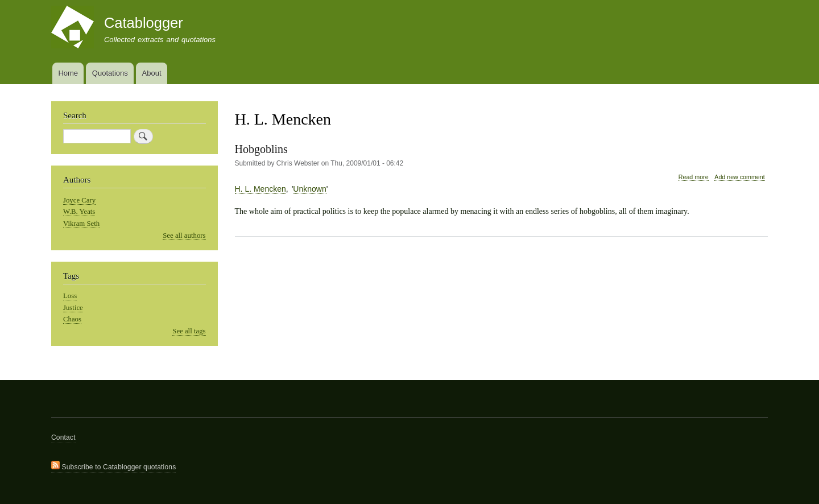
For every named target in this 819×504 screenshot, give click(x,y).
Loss (70, 296)
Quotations (110, 73)
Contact (63, 437)
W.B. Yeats (79, 212)
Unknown (309, 189)
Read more (694, 177)
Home (68, 73)
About (152, 73)
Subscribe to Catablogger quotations (113, 466)
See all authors (184, 236)
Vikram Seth (81, 224)
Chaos (72, 319)
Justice (73, 308)
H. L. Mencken (260, 189)
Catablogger (144, 23)
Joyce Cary (79, 200)
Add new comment (739, 177)
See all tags (189, 331)
